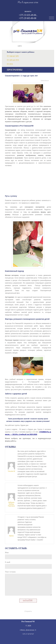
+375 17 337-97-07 (28, 634)
